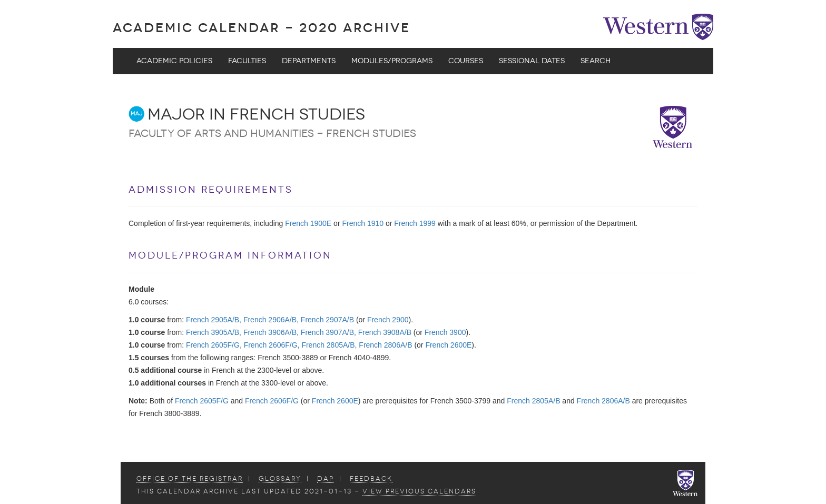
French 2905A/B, (214, 320)
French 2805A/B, (329, 345)
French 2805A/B (533, 401)
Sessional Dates (532, 61)
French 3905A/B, (214, 332)
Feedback (371, 479)
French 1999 (415, 223)
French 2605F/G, (214, 345)
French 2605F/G (202, 401)
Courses (466, 61)
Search (596, 61)
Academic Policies (174, 61)
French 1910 (363, 223)
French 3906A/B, (271, 332)
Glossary (280, 479)
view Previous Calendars (419, 491)
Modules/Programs (392, 61)
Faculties (247, 61)
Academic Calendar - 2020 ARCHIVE (262, 28)
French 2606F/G (272, 401)
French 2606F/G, (272, 345)
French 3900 (445, 332)
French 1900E (308, 223)
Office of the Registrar (190, 479)
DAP (326, 479)
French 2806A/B (385, 345)
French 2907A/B (327, 320)
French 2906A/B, (271, 320)
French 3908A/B (385, 332)
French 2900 (388, 320)
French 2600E (448, 345)
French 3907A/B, (328, 332)
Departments (309, 61)
